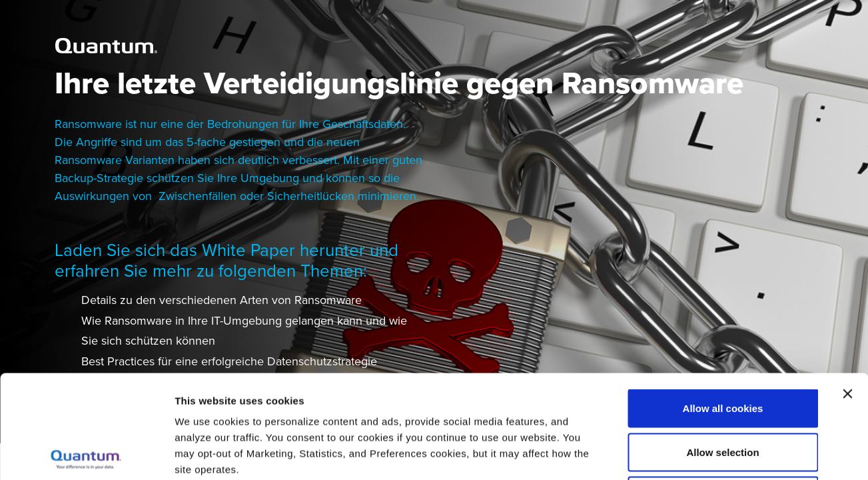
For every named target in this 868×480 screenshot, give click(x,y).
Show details (699, 454)
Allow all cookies (723, 305)
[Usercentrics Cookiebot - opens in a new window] (86, 454)
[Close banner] (847, 291)
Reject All (723, 392)
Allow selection (722, 349)
